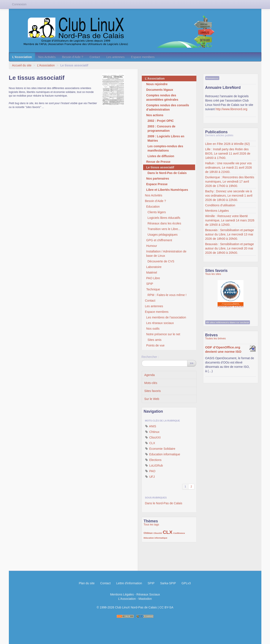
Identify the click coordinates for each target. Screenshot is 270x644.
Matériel (152, 273)
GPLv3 (186, 583)
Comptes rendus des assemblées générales (162, 97)
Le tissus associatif (160, 167)
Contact (95, 57)
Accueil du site (22, 65)
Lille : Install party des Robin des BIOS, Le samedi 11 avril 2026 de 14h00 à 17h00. (228, 154)
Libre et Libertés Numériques (167, 190)
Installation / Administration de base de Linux (166, 254)
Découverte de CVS (161, 261)
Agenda (150, 375)
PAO (150, 471)
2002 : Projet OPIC (161, 121)
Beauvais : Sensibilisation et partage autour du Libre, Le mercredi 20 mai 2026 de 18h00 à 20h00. (230, 248)
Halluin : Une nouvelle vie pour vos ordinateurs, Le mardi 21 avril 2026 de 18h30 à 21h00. (229, 168)
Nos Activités (47, 57)
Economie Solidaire (160, 449)
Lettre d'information (129, 583)
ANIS (151, 426)
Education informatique (163, 454)
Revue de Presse (158, 162)
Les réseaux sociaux (160, 323)
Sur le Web (152, 399)
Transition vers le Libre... (164, 229)
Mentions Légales (217, 211)
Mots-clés (151, 383)
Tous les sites (213, 274)
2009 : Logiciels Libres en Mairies (166, 138)
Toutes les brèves (216, 338)
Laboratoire (154, 267)
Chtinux (152, 432)
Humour (152, 246)
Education (153, 207)
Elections (153, 460)
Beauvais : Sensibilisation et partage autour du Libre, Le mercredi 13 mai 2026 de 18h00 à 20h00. (230, 234)
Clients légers (157, 212)
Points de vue (156, 345)
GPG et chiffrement (159, 240)
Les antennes (115, 57)
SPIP (150, 284)
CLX (150, 443)
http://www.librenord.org (231, 109)
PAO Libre (153, 278)
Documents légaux (160, 90)
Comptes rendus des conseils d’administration (168, 107)
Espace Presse (157, 184)
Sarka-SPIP (168, 583)
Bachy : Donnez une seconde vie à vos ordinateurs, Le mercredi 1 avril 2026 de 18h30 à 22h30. (229, 196)
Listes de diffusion (161, 156)
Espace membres (143, 57)
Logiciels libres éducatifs (164, 218)
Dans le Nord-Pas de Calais (167, 173)
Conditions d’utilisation (220, 205)
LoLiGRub (154, 465)
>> (192, 363)
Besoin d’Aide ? (73, 57)
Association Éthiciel (231, 291)
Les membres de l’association (166, 317)
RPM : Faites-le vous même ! (167, 295)
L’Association (22, 57)
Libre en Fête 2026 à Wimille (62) (228, 144)
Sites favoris (153, 391)
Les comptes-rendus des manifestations (165, 148)
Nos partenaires (158, 179)
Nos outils (153, 329)
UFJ (150, 477)
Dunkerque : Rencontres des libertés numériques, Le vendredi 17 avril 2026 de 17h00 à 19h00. (230, 182)
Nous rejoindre (157, 84)
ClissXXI (153, 437)
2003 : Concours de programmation (162, 128)
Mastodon (145, 599)
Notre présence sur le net (163, 334)
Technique (153, 289)
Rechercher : (150, 357)
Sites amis (155, 340)
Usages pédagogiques (163, 235)
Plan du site (87, 583)
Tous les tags (152, 525)
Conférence (179, 533)
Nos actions (155, 115)
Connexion (19, 4)
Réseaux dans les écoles (164, 223)
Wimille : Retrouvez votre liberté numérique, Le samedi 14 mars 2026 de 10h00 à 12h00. (230, 220)
